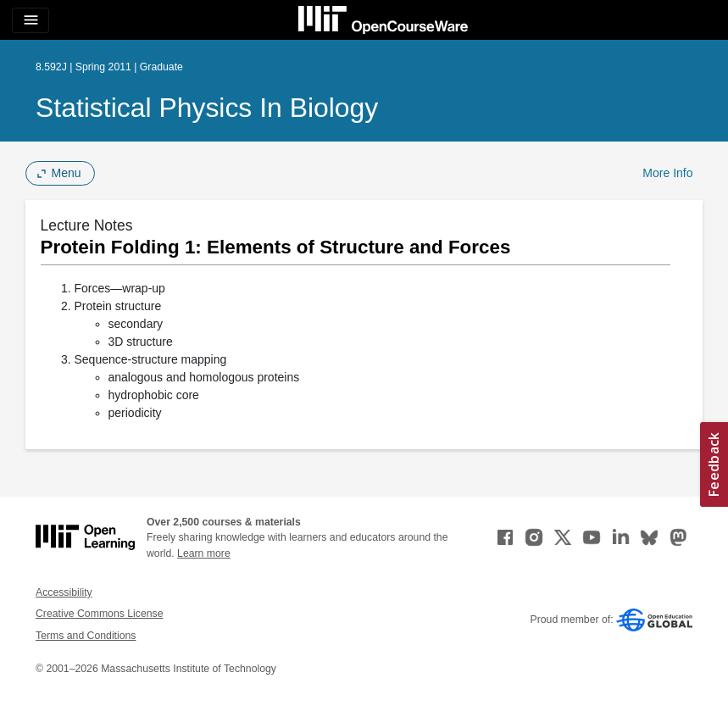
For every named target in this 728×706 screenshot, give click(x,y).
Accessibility (64, 592)
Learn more (204, 553)
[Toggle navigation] (31, 20)
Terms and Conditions (86, 636)
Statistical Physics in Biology (207, 108)
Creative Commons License (99, 614)
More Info (667, 173)
